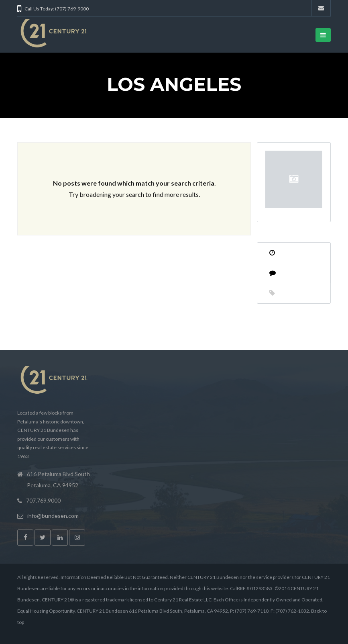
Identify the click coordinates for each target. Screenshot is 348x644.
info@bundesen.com (53, 516)
